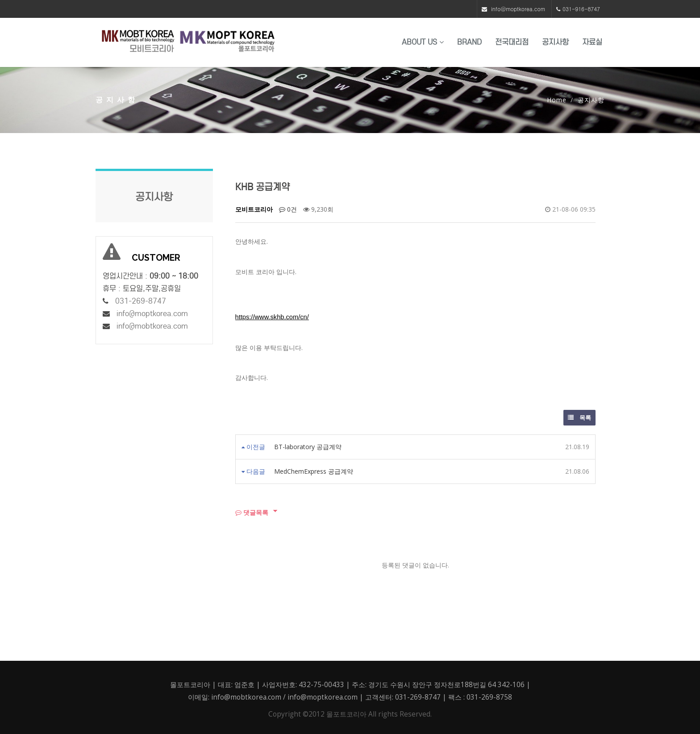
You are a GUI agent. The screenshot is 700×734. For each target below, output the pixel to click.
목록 (579, 417)
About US (423, 42)
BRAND (469, 42)
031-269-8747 (141, 301)
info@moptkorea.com (518, 9)
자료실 (592, 42)
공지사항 (555, 42)
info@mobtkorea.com (152, 326)
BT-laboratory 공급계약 (308, 447)
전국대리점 (512, 42)
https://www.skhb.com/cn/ (272, 317)
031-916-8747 (581, 9)
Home (557, 100)
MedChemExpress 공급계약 (314, 471)
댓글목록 (252, 512)
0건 (288, 209)
